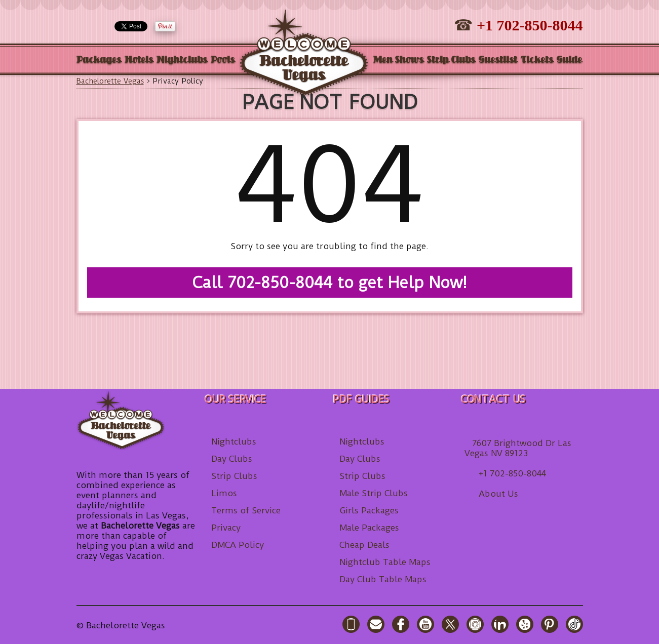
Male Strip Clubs (374, 493)
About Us (498, 494)
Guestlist (498, 60)
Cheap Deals (364, 545)
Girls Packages (369, 510)
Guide (570, 60)
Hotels (139, 60)
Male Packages (369, 528)
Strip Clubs (451, 60)
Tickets (537, 60)
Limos (224, 493)
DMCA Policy (238, 545)
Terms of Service (246, 510)
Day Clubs (232, 459)
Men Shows (399, 60)
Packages (99, 60)
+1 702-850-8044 (530, 25)
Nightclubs (182, 60)
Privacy (226, 528)
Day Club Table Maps (383, 579)
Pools (223, 60)
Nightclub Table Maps (385, 562)
